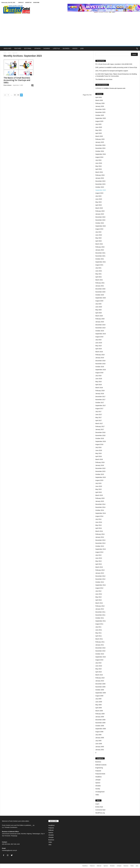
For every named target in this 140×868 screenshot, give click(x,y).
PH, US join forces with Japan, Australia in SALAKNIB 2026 (114, 64)
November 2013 (100, 543)
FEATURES (18, 48)
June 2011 (99, 630)
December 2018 (100, 361)
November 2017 (100, 400)
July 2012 (98, 591)
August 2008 (99, 732)
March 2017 (99, 423)
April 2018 (99, 385)
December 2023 (100, 181)
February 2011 (100, 642)
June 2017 (99, 415)
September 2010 (101, 657)
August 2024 (99, 157)
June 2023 (99, 199)
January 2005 (100, 747)
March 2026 (99, 100)
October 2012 (100, 582)
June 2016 (99, 450)
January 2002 (100, 750)
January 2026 (100, 106)
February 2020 (100, 319)
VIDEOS (75, 48)
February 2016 (100, 462)
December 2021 (100, 253)
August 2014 (99, 516)
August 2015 (99, 480)
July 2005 (98, 741)
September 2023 (101, 190)
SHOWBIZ (47, 48)
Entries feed (99, 807)
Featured (98, 771)
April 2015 (99, 492)
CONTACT (21, 2)
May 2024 (98, 166)
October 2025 (100, 115)
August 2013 (99, 552)
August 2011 (99, 624)
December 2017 (100, 397)
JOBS (82, 48)
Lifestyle (98, 780)
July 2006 (98, 735)
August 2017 (99, 409)
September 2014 (101, 513)
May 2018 (98, 382)
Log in (97, 804)
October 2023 (100, 187)
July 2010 (98, 663)
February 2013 (100, 570)
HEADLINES (7, 48)
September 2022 (101, 226)
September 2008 (101, 729)
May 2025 (98, 130)
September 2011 (101, 621)
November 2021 (100, 256)
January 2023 (100, 214)
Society (98, 789)
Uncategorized (100, 792)
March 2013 (99, 567)
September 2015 (101, 477)
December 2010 (100, 648)
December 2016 (100, 432)
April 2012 (99, 600)
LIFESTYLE (56, 48)
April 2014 (99, 528)
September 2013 (101, 549)
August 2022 (99, 229)
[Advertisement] (70, 31)
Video (97, 795)
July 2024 (98, 160)
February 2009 (100, 714)
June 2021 (99, 271)
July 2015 (98, 483)
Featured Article (100, 774)
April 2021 (99, 277)
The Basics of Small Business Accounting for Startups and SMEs (17, 80)
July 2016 (98, 447)
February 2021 (100, 283)
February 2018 (100, 391)
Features (51, 828)
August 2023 (99, 193)
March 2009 (99, 711)
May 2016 (98, 453)
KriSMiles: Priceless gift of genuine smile (115, 88)
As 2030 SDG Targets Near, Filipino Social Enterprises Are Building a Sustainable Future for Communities (116, 75)
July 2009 (98, 699)
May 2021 (98, 274)
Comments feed (100, 810)
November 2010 (100, 651)
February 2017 (100, 426)
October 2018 (100, 367)
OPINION (37, 48)
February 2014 (100, 534)
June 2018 (99, 379)
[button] (137, 48)
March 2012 (99, 603)
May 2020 (98, 310)
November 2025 (100, 112)
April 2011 (99, 636)
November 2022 (100, 220)
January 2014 (100, 537)
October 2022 (100, 223)
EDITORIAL (28, 48)
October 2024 (100, 151)
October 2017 (100, 403)
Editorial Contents (101, 765)
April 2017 (99, 420)
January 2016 (100, 465)
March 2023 (99, 208)
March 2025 (99, 136)
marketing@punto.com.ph (9, 850)
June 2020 (99, 307)
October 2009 (100, 690)
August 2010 (99, 660)
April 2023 (99, 205)
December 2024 (100, 145)
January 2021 (100, 286)
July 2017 (98, 412)
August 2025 (99, 121)
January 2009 (100, 717)
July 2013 (98, 555)
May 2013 (98, 561)
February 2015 (100, 498)
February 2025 (100, 139)
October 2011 (100, 618)
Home (5, 53)
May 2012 (98, 597)
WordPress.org (100, 813)
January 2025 (100, 142)
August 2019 (99, 337)
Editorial (51, 830)
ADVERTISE (28, 2)
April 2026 (99, 97)
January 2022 (100, 250)
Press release (7, 85)
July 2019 (98, 340)
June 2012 (99, 594)
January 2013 (100, 573)
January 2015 (100, 501)
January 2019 (100, 358)
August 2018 (99, 373)
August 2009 (99, 696)
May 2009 (98, 705)
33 (15, 95)
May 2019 (98, 346)
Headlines (98, 777)
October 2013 (100, 546)
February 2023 (100, 211)
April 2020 (99, 313)
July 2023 (98, 196)
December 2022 (100, 217)
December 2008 (100, 720)
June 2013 (99, 558)
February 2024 (100, 175)
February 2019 (100, 355)
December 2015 (100, 468)
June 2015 (99, 486)
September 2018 (101, 370)
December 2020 (100, 289)
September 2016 (101, 441)
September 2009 (101, 693)
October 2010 (100, 654)
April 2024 (99, 169)
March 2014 (99, 531)
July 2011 (98, 627)
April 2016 (99, 456)
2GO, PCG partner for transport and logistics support (112, 71)
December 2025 (100, 109)
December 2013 (100, 540)
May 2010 (98, 669)
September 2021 (101, 262)
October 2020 (100, 295)
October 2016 (100, 438)
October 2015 (100, 474)
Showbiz (98, 786)
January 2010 (100, 681)
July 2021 (98, 268)
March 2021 (99, 280)
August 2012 (99, 588)
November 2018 (100, 364)
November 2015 (100, 471)
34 (18, 95)
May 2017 (98, 417)
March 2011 (99, 639)
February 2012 (100, 606)
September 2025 (101, 118)
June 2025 (99, 127)
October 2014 (100, 510)
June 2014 (99, 522)
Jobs (50, 845)
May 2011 (98, 633)
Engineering (99, 768)
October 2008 (100, 726)
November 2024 (100, 148)
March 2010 (99, 675)
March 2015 (99, 495)
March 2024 (99, 172)
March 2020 (99, 316)
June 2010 (99, 666)
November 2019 (100, 328)
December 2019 (100, 325)
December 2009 (100, 684)
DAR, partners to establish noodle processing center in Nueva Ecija (116, 67)
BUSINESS (66, 48)
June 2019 (99, 343)
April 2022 (99, 241)
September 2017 (101, 406)
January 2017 (100, 429)
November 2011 (100, 615)
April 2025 (99, 133)
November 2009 (100, 687)
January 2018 (100, 394)
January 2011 (100, 645)
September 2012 (101, 585)
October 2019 (100, 331)
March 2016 (99, 459)
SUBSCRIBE (36, 2)
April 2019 (99, 349)
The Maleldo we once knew (104, 79)
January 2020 (100, 322)
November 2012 (100, 579)
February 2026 (100, 103)
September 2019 (101, 334)
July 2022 (98, 232)
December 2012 (100, 576)
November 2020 (100, 292)
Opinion (98, 783)
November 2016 (100, 435)
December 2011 (100, 612)
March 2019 (99, 352)
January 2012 (100, 609)
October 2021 (100, 259)
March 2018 (99, 388)
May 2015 (98, 489)
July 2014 (98, 519)
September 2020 (101, 298)
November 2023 (100, 184)
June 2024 (99, 163)
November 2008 (100, 723)
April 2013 (99, 564)
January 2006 (100, 738)
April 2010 (99, 672)
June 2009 (99, 702)
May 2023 (98, 202)
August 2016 (99, 444)
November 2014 (100, 507)
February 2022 (100, 247)
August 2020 (99, 301)
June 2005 (99, 744)
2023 (9, 53)
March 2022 (99, 244)
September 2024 (101, 154)
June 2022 (99, 235)
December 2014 (100, 504)
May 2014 (98, 525)
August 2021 (99, 265)
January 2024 (100, 178)
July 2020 (98, 304)
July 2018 (98, 376)
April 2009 (99, 708)
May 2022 (98, 238)
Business (98, 762)
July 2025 (98, 124)
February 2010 (100, 678)
